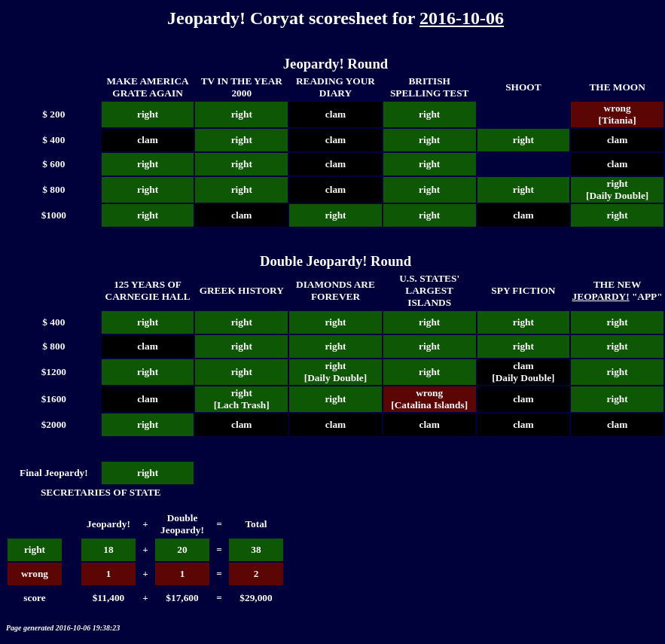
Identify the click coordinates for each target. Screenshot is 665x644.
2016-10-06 (462, 18)
